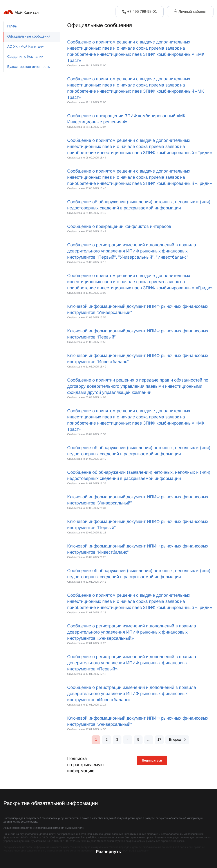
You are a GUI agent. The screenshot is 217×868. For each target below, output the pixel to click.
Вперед (178, 740)
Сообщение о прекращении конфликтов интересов (119, 227)
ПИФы (12, 26)
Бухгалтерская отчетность (28, 67)
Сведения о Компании (25, 57)
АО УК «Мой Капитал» (25, 47)
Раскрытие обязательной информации (51, 803)
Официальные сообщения (29, 37)
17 (159, 740)
